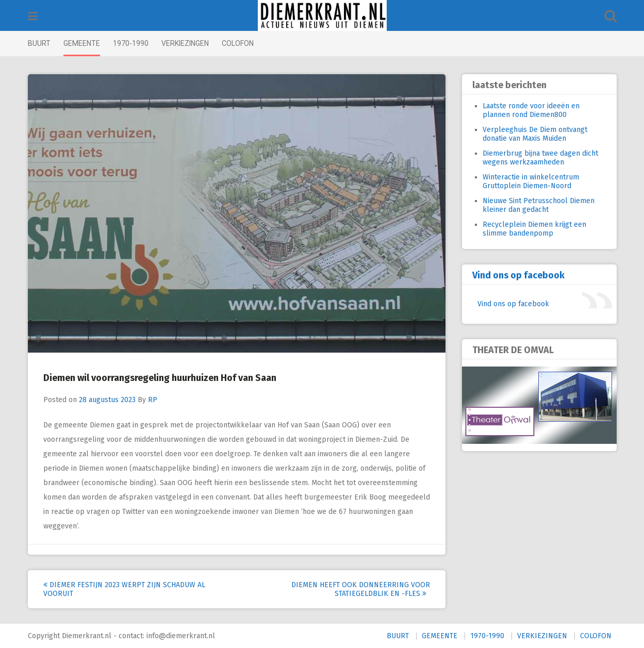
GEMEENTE (82, 43)
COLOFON (238, 43)
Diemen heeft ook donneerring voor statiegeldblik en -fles (361, 589)
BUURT (39, 43)
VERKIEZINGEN (185, 43)
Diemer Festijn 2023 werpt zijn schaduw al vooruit (124, 589)
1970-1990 (131, 43)
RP (153, 400)
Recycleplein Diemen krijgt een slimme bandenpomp (534, 229)
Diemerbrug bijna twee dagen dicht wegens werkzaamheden (540, 158)
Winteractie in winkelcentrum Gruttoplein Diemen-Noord (531, 181)
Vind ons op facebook (518, 275)
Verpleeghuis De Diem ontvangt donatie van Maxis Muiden (535, 134)
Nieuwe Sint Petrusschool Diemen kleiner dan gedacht (539, 205)
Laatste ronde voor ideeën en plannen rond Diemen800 (531, 110)
